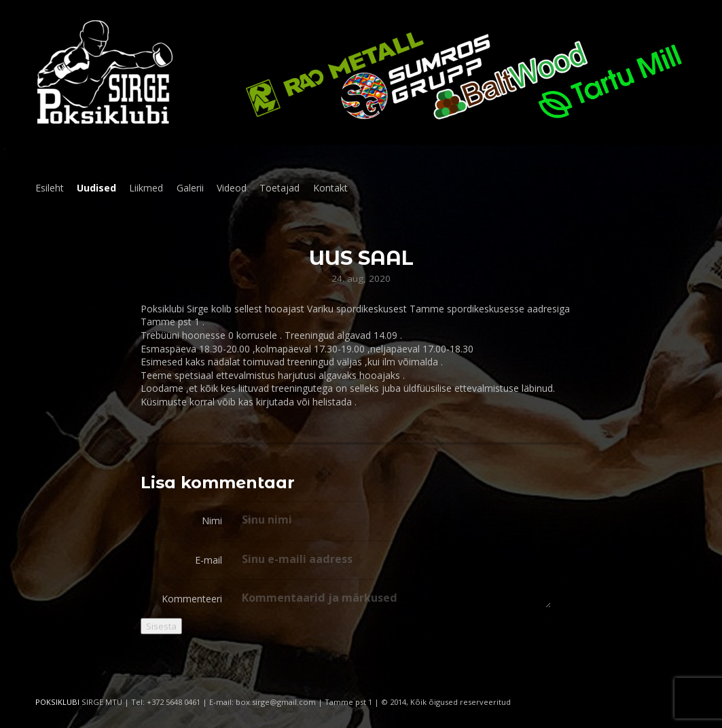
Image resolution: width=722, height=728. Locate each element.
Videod (232, 188)
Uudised (96, 188)
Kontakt (330, 188)
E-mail (209, 560)
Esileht (50, 188)
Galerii (190, 188)
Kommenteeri (192, 599)
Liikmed (146, 188)
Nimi (212, 521)
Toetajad (279, 188)
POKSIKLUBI (57, 702)
